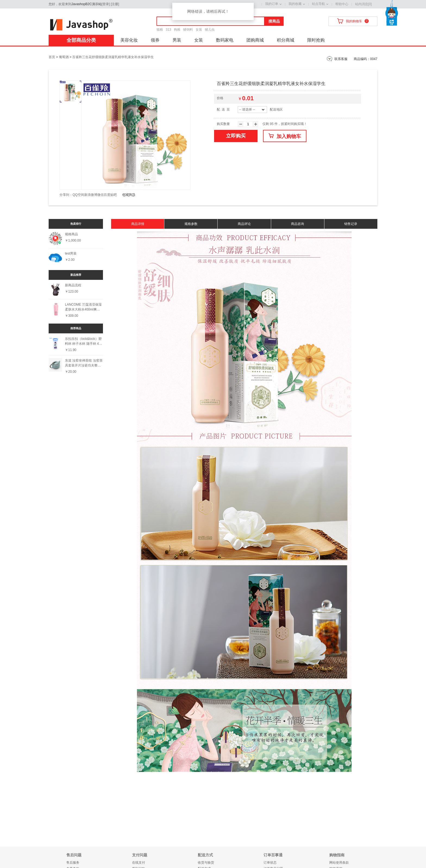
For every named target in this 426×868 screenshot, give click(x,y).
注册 (115, 4)
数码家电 (225, 40)
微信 (101, 195)
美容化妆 (129, 40)
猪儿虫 (210, 30)
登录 (106, 4)
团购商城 (255, 40)
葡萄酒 (64, 57)
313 (168, 30)
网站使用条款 (339, 863)
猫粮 (160, 30)
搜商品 (274, 21)
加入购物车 (285, 136)
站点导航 (318, 4)
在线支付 (139, 863)
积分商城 (286, 40)
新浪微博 (91, 195)
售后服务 (73, 863)
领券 (155, 40)
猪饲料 (188, 30)
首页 (52, 57)
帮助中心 (342, 4)
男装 (177, 40)
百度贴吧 (110, 195)
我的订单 (272, 4)
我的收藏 (295, 4)
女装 (199, 30)
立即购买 (236, 136)
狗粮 (177, 30)
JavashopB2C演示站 (87, 4)
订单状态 (270, 863)
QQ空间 (78, 195)
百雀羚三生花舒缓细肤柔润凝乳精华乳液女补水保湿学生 (113, 57)
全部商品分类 (81, 40)
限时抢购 (316, 40)
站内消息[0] (363, 4)
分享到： (66, 195)
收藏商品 (129, 195)
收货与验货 (206, 863)
